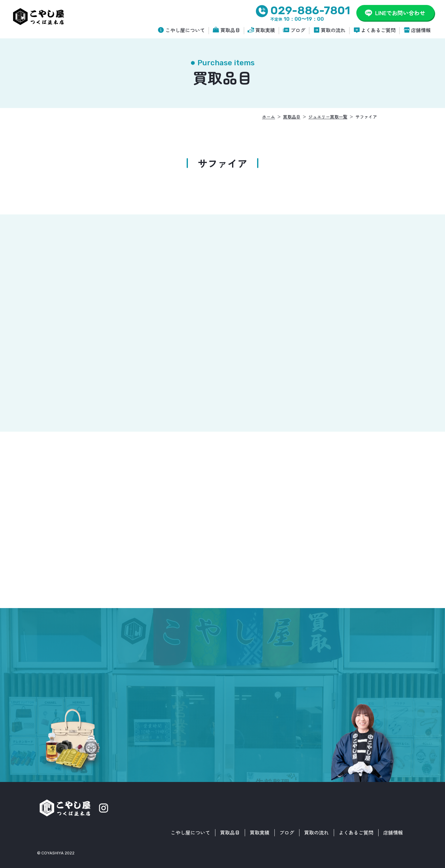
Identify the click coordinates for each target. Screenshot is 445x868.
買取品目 (230, 30)
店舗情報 (421, 30)
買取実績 (265, 30)
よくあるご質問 (378, 30)
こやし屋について (185, 30)
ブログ (298, 30)
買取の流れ (333, 30)
